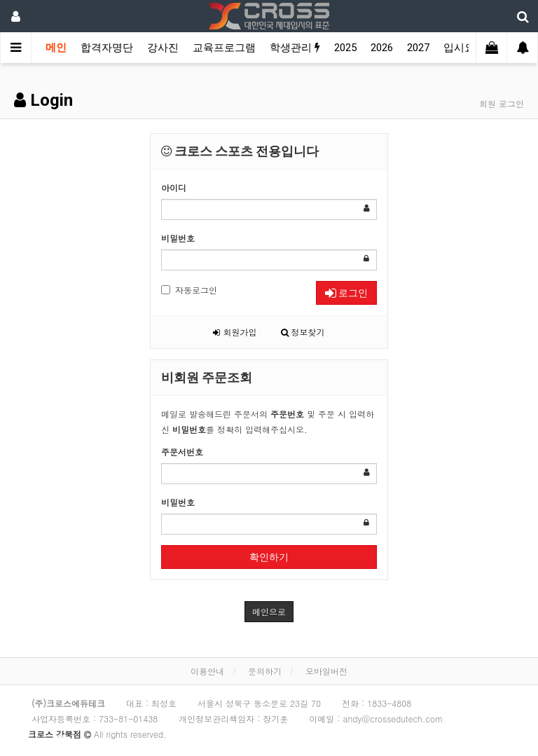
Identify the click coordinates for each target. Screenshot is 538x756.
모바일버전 (326, 671)
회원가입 (235, 332)
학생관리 (295, 48)
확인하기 (269, 557)
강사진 (163, 48)
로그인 (346, 293)
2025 (345, 48)
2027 (418, 48)
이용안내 (207, 671)
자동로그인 (189, 290)
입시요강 (464, 48)
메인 (56, 48)
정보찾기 (303, 332)
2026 (382, 48)
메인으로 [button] (269, 611)
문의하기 (265, 671)
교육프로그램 (224, 48)
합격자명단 (107, 48)
